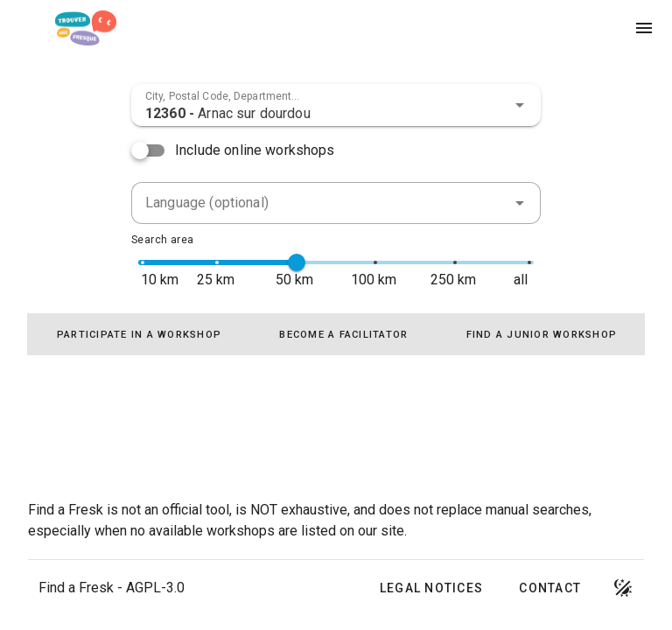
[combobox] (336, 105)
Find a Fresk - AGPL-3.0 (112, 588)
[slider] (297, 262)
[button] (520, 105)
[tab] (139, 334)
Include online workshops (255, 150)
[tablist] (336, 334)
